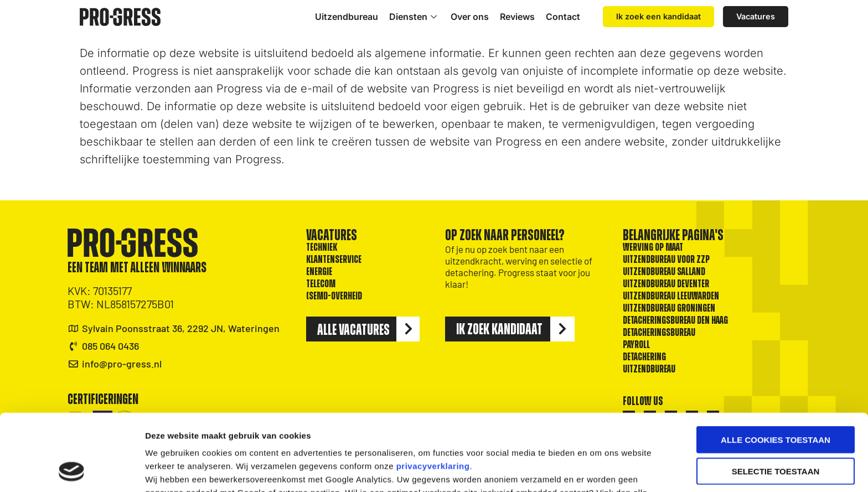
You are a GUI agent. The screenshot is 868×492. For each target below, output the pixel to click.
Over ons (470, 17)
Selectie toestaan (776, 399)
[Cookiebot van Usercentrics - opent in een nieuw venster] (72, 470)
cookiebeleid (446, 434)
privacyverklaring (433, 394)
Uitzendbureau (347, 17)
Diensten (414, 17)
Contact (563, 17)
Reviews (517, 17)
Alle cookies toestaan (776, 368)
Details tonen (598, 470)
